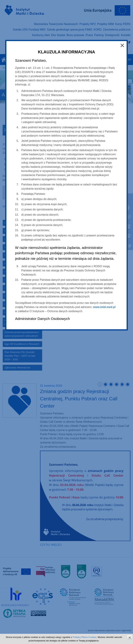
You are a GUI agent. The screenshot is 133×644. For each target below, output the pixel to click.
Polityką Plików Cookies (85, 637)
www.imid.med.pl (104, 307)
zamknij (130, 638)
